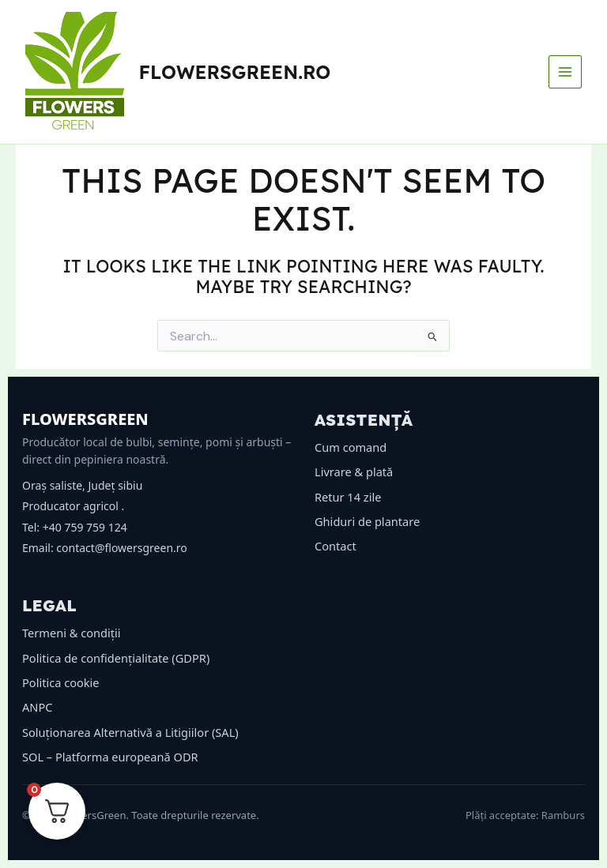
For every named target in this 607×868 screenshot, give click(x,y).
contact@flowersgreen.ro (121, 548)
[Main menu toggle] (565, 72)
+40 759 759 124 (85, 527)
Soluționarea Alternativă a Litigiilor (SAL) (130, 732)
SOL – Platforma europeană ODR (110, 757)
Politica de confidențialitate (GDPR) (116, 658)
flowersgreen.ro (235, 72)
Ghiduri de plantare (367, 521)
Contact (336, 546)
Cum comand (351, 447)
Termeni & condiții (72, 633)
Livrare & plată (354, 472)
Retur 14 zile (348, 497)
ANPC (37, 707)
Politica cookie (61, 682)
